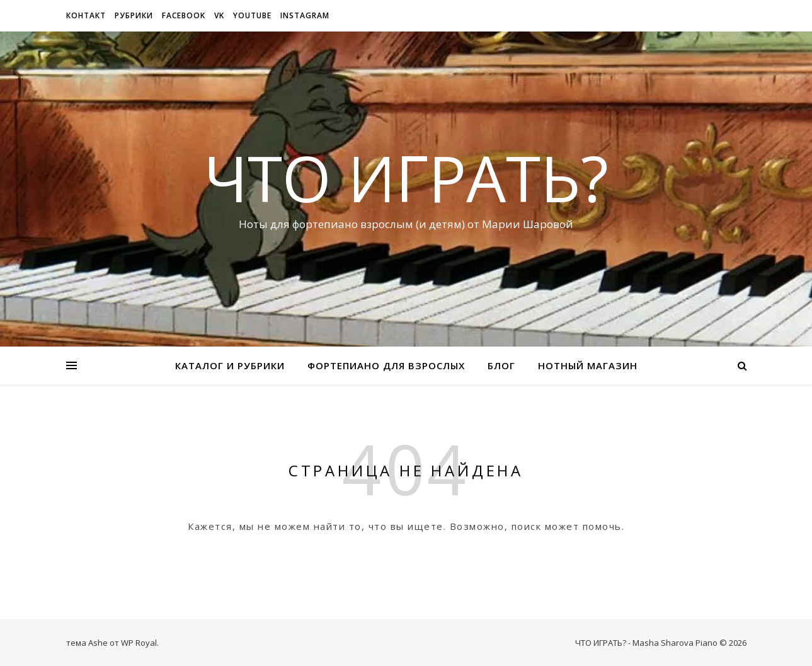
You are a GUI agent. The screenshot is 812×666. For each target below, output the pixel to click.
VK (219, 15)
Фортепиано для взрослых (386, 365)
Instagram (305, 15)
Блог (501, 365)
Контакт (86, 15)
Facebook (184, 15)
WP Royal (139, 643)
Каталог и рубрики (230, 365)
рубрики (134, 15)
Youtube (252, 15)
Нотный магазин (588, 365)
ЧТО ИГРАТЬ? (406, 178)
